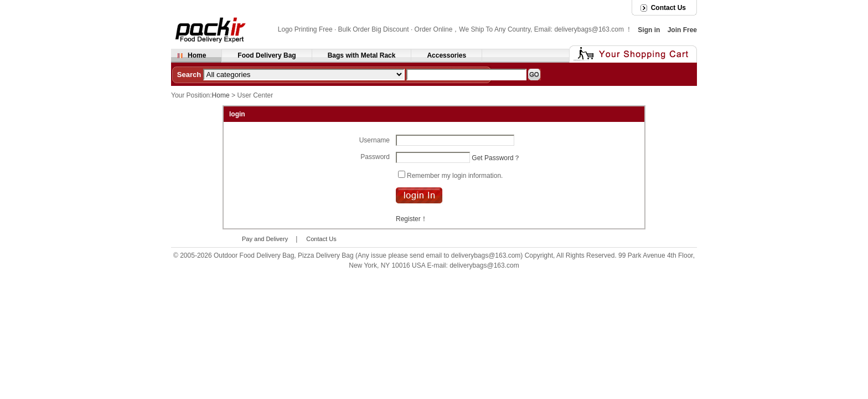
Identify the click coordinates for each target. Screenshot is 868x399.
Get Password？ (496, 157)
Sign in (649, 30)
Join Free (682, 30)
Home (197, 55)
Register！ (412, 218)
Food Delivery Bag (267, 55)
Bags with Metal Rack (362, 55)
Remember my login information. (455, 175)
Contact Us (668, 8)
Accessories (446, 55)
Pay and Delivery (265, 238)
